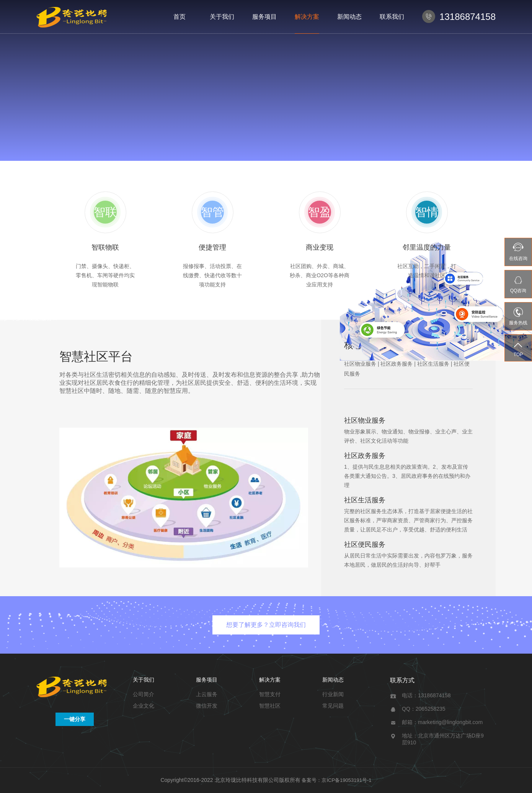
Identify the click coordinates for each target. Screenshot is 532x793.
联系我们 (392, 17)
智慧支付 (270, 694)
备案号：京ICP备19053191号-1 (336, 780)
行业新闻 (333, 694)
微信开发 (207, 706)
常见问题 (333, 706)
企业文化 (144, 706)
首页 (180, 17)
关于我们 (222, 17)
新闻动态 (349, 17)
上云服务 (207, 694)
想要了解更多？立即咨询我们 (266, 625)
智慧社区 (270, 706)
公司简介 (144, 694)
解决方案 (307, 17)
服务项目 (264, 17)
